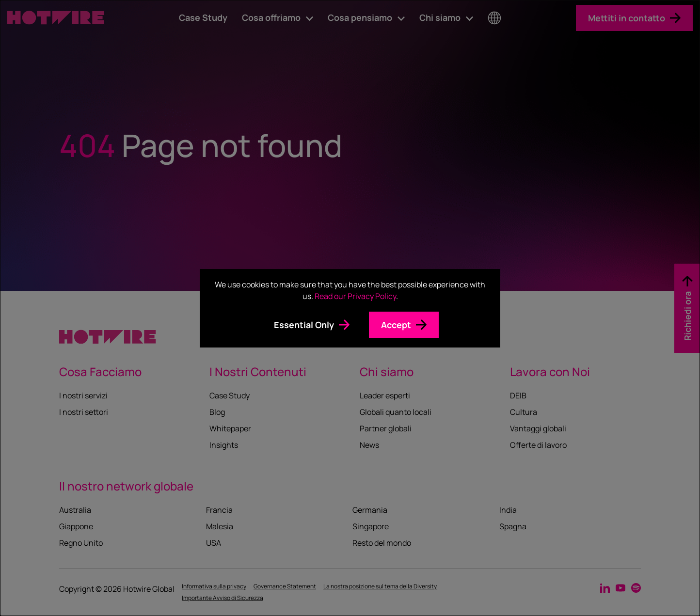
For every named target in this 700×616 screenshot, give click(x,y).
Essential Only (304, 325)
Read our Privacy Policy (355, 296)
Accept (396, 325)
